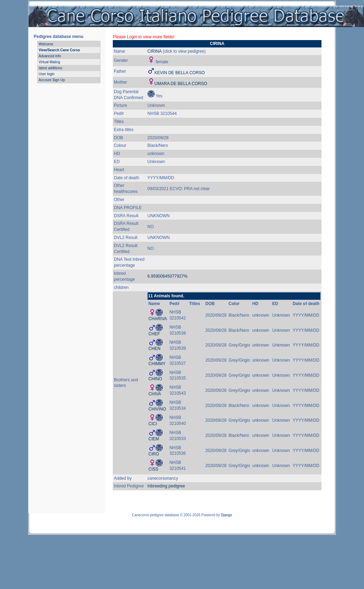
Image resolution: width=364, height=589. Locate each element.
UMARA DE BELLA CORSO (181, 84)
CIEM (154, 439)
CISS (154, 469)
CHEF (154, 334)
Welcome (46, 44)
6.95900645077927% (168, 276)
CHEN (155, 349)
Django (227, 515)
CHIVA (155, 394)
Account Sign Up (52, 80)
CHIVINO (157, 409)
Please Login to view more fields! (144, 37)
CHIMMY (157, 364)
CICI (153, 424)
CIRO (154, 454)
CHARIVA (158, 319)
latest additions (50, 68)
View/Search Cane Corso (59, 50)
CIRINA (155, 51)
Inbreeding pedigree (166, 486)
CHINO (155, 379)
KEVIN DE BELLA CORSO (180, 73)
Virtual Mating (49, 62)
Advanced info (50, 56)
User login (47, 74)
